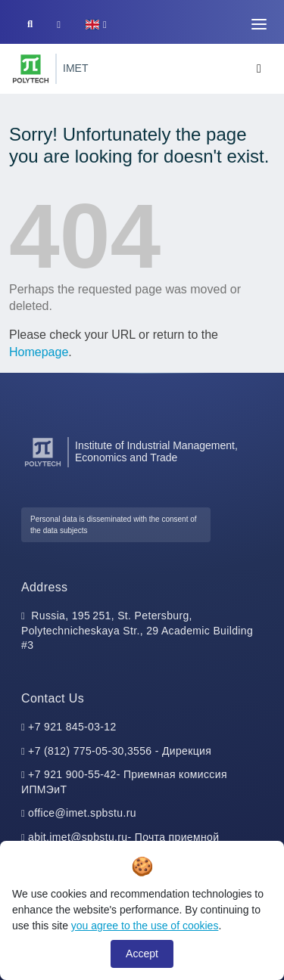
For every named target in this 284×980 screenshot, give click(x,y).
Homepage (39, 352)
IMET (75, 68)
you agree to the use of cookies (145, 926)
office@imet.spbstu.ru (82, 813)
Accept (142, 954)
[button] (96, 25)
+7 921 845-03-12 (72, 727)
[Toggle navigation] (259, 24)
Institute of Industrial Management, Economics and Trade (156, 451)
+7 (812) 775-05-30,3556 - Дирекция (120, 751)
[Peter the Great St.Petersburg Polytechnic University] (31, 69)
